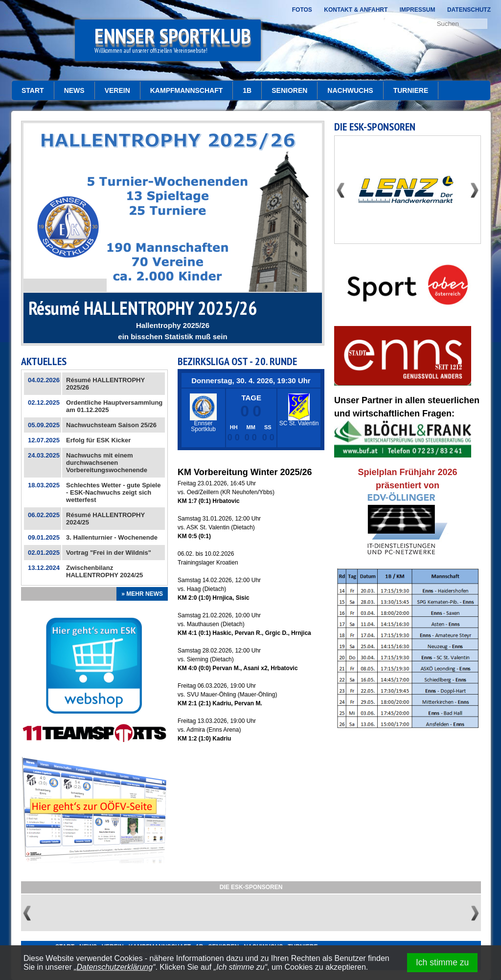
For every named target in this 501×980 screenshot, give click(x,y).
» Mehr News (142, 594)
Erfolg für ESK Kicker (98, 440)
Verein (117, 90)
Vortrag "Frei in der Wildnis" (109, 553)
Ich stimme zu (443, 962)
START (33, 90)
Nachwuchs (350, 90)
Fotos (302, 10)
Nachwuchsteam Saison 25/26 (111, 425)
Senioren (289, 90)
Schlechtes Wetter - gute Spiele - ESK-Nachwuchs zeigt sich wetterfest (113, 492)
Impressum (418, 10)
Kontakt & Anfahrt (356, 10)
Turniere (411, 90)
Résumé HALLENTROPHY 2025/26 (143, 308)
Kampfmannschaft (187, 90)
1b (247, 90)
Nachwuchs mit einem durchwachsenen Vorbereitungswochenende (107, 463)
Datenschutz (469, 10)
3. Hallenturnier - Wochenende (112, 537)
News (74, 90)
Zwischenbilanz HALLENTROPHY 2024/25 (104, 571)
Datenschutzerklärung (115, 967)
